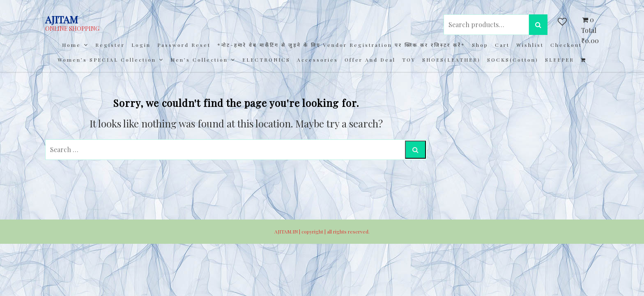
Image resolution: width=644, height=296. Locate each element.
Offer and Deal (370, 60)
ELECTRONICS (266, 60)
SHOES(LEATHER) (451, 60)
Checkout (566, 45)
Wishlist (530, 45)
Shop (480, 45)
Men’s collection (199, 60)
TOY (409, 60)
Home (71, 45)
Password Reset (184, 45)
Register (110, 45)
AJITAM (62, 19)
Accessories (317, 60)
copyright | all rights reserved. (336, 231)
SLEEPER (560, 60)
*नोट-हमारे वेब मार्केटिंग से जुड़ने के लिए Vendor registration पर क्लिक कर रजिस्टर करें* (341, 45)
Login (141, 45)
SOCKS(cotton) (513, 60)
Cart (502, 45)
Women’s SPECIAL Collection (107, 60)
